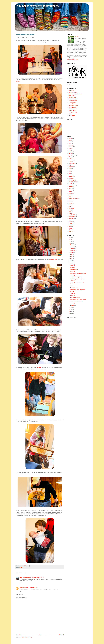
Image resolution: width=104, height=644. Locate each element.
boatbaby (22, 587)
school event (71, 218)
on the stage (73, 268)
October (72, 249)
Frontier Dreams (72, 102)
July (71, 254)
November (73, 247)
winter (70, 230)
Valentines (72, 284)
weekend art (73, 271)
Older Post (61, 635)
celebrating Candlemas (75, 297)
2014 (70, 239)
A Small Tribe (72, 104)
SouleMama (71, 91)
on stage (72, 292)
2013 (70, 241)
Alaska (70, 138)
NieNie (70, 114)
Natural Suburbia (72, 97)
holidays (70, 183)
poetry (70, 212)
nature (70, 200)
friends (70, 175)
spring (70, 220)
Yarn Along (72, 266)
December (73, 245)
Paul (70, 205)
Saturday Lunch (72, 217)
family (70, 168)
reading (70, 213)
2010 (70, 310)
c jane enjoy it (72, 116)
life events (71, 190)
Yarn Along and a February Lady (77, 282)
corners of (71, 158)
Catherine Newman (73, 92)
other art (70, 203)
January (72, 305)
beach (70, 144)
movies (70, 195)
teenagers (71, 223)
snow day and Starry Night (76, 277)
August (72, 253)
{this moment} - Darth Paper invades (78, 273)
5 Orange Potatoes (73, 101)
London (70, 192)
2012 (70, 243)
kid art (70, 188)
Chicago (70, 157)
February (72, 264)
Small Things (71, 96)
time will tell (72, 295)
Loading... (70, 85)
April (71, 260)
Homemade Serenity (73, 106)
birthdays (71, 147)
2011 (70, 308)
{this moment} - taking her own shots (78, 299)
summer (70, 222)
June (71, 256)
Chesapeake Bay (72, 155)
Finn (70, 172)
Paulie (70, 207)
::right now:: (72, 286)
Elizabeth (71, 167)
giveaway (71, 178)
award (70, 142)
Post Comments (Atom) (27, 637)
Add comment (19, 594)
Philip (70, 210)
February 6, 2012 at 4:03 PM (38, 577)
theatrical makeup (74, 269)
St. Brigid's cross (53, 259)
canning (70, 153)
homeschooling (72, 185)
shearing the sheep (74, 288)
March (72, 262)
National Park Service (73, 198)
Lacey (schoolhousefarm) (25, 577)
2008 (70, 314)
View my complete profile (73, 60)
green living (71, 180)
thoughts (71, 225)
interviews (71, 187)
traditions (18, 81)
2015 (70, 238)
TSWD (70, 227)
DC (69, 165)
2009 (70, 312)
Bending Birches (72, 111)
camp (70, 150)
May (71, 258)
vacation (70, 228)
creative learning (72, 163)
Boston (70, 148)
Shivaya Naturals (72, 107)
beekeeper (39, 367)
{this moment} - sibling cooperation (77, 290)
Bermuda (71, 145)
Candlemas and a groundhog (76, 301)
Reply (21, 583)
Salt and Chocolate (73, 99)
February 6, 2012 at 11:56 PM (31, 587)
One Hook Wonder (73, 109)
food (70, 173)
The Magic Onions (73, 112)
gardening (71, 177)
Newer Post (19, 635)
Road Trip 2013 (72, 215)
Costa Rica (71, 160)
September (73, 251)
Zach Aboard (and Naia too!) (75, 94)
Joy (77, 37)
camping (70, 152)
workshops (71, 232)
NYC (70, 202)
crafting (70, 162)
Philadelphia (71, 208)
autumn (70, 140)
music (70, 197)
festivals (21, 567)
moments (71, 193)
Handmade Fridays (73, 182)
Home (40, 635)
